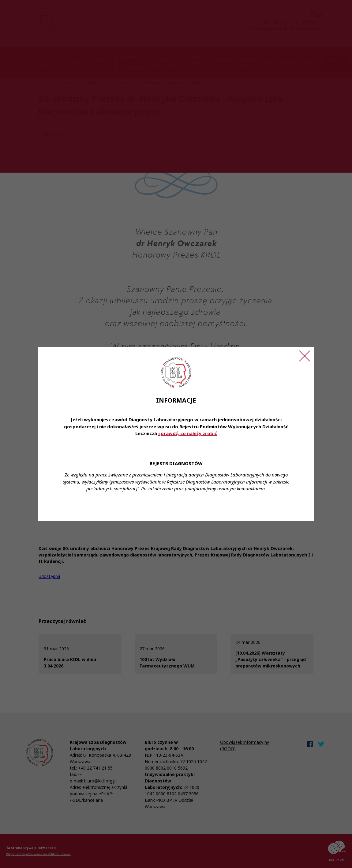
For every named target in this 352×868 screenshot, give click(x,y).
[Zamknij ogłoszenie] (305, 356)
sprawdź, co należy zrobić (188, 433)
